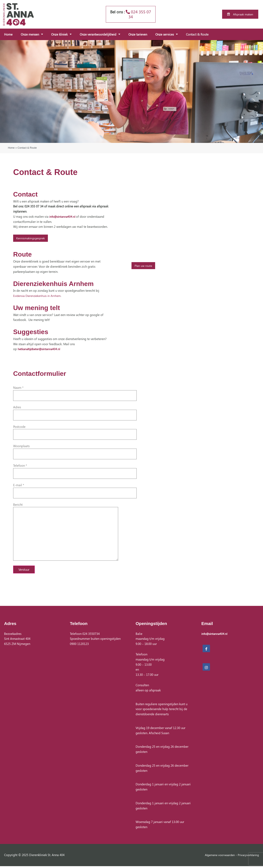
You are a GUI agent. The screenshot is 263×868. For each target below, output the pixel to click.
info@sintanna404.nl (63, 216)
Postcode (75, 432)
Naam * (75, 393)
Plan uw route (144, 266)
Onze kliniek (61, 34)
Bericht (75, 533)
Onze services (167, 34)
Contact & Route (197, 34)
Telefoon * (75, 471)
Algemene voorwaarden (217, 857)
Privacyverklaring (247, 857)
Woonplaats (75, 452)
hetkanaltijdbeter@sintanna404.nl (40, 349)
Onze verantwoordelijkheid (100, 34)
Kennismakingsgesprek (32, 238)
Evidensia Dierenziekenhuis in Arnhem (39, 296)
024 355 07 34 (138, 14)
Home (8, 34)
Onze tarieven (138, 34)
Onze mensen (32, 34)
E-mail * (75, 491)
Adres (75, 413)
